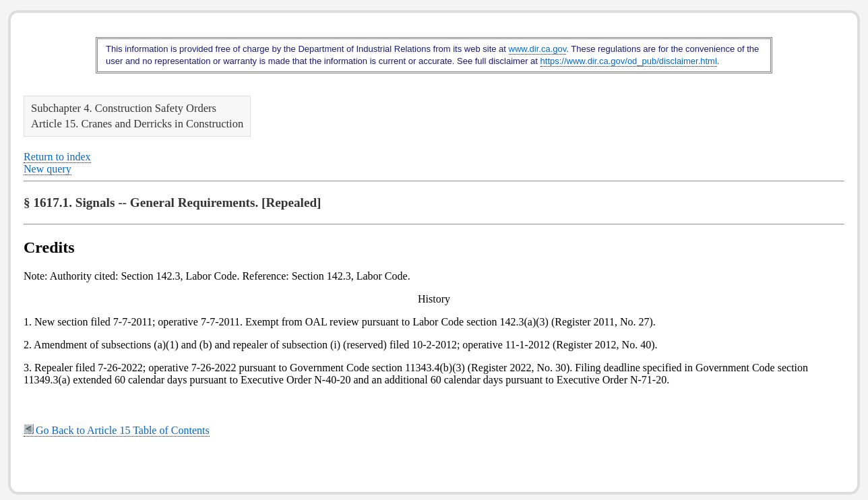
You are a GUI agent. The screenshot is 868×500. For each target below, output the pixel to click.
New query (48, 169)
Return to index (57, 157)
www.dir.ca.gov (538, 49)
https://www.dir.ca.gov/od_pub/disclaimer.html (629, 61)
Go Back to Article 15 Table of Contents (117, 430)
